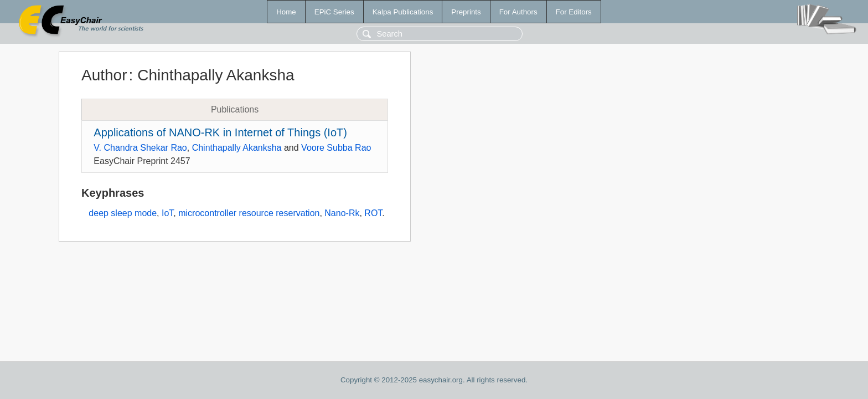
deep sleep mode (123, 213)
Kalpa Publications (403, 12)
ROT (373, 213)
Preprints (466, 12)
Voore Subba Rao (336, 148)
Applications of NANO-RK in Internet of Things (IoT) (220, 132)
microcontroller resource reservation (249, 213)
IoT (167, 213)
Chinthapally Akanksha (237, 148)
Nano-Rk (342, 213)
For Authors (518, 12)
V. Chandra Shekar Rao (140, 148)
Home (286, 12)
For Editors (574, 12)
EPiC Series (334, 12)
